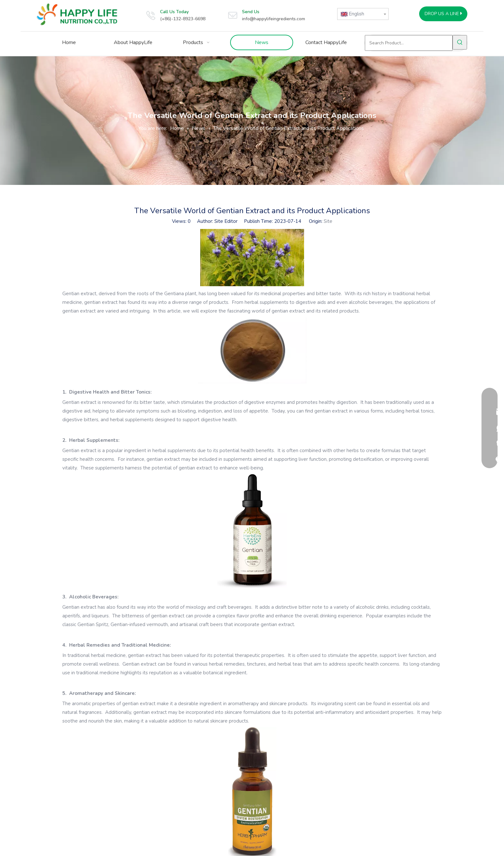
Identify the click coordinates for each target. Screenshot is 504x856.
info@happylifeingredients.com (274, 19)
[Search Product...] (409, 43)
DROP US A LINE (443, 14)
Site (328, 221)
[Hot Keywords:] (460, 42)
